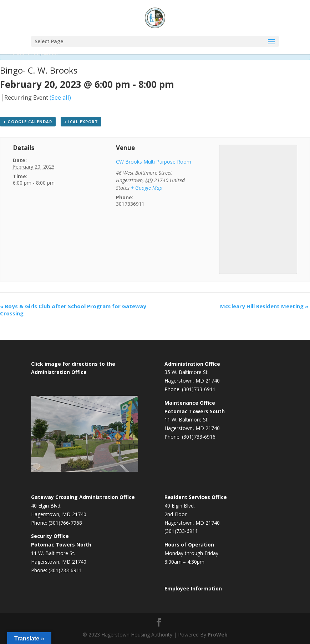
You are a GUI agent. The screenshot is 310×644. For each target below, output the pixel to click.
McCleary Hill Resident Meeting (264, 306)
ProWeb (218, 635)
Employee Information (193, 588)
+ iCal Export (81, 122)
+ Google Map (147, 188)
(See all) (60, 97)
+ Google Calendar (28, 122)
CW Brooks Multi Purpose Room (154, 162)
